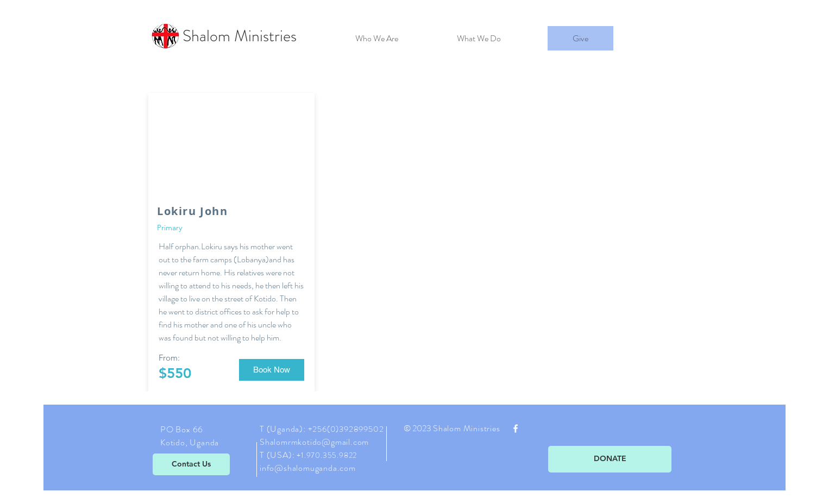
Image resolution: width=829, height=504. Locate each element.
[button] (272, 370)
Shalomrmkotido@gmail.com (314, 442)
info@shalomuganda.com (308, 468)
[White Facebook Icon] (516, 429)
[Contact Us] (191, 464)
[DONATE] (610, 459)
